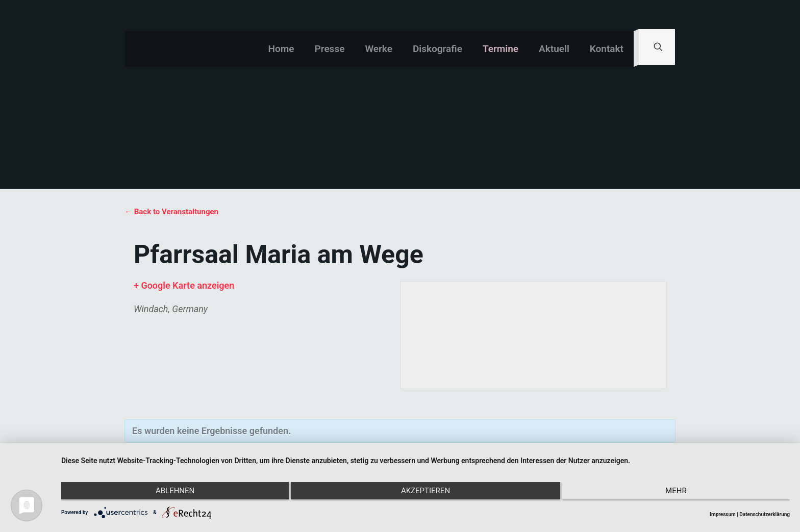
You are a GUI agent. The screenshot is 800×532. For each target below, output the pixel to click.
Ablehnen (170, 493)
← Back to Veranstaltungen (171, 212)
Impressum (723, 514)
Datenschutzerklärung (765, 514)
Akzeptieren (426, 493)
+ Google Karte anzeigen (184, 285)
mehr (681, 493)
